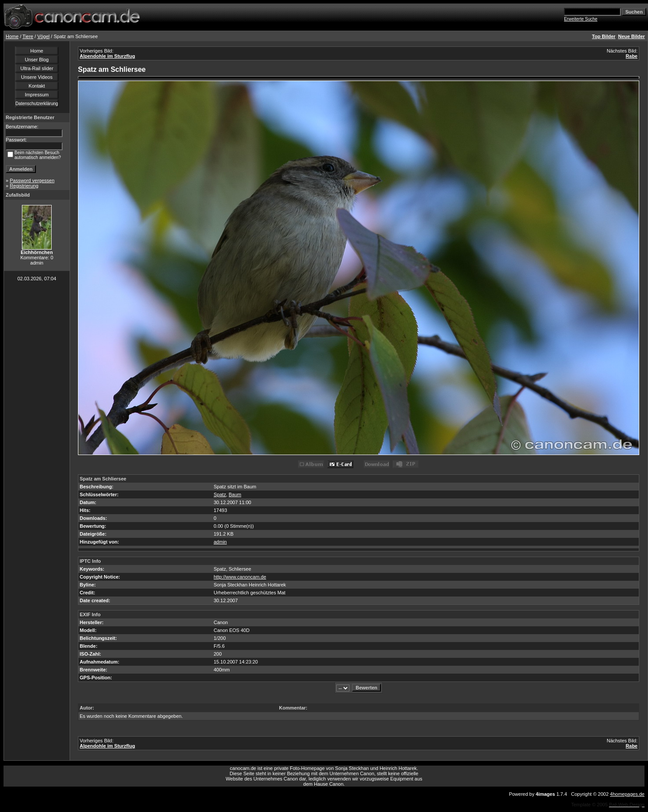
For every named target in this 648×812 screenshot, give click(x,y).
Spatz (220, 494)
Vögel (43, 36)
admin (220, 542)
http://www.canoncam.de (240, 577)
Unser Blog (37, 60)
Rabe (632, 56)
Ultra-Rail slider (37, 68)
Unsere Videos (37, 77)
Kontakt (37, 86)
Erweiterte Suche (581, 19)
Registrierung (24, 186)
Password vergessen (32, 180)
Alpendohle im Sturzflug (107, 56)
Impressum (37, 95)
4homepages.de (627, 794)
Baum (235, 494)
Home (12, 36)
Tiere (28, 36)
